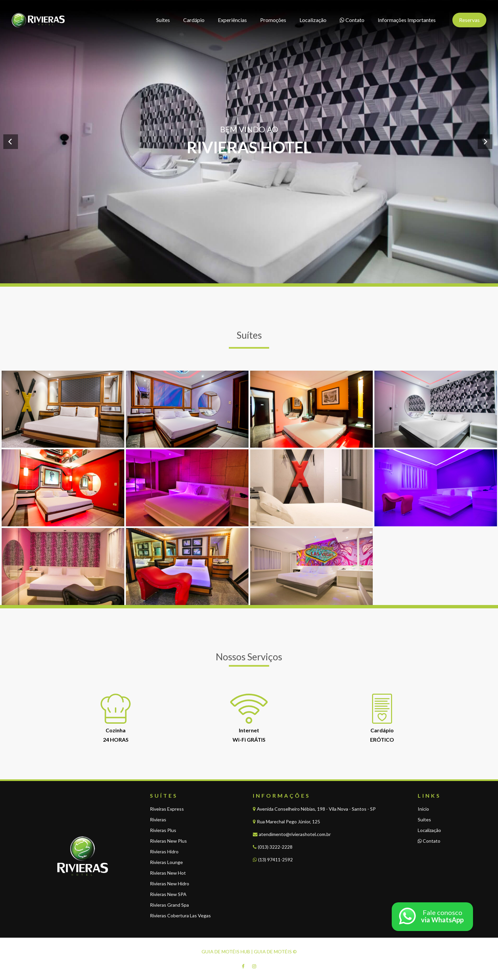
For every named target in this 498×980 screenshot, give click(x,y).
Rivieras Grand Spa (169, 905)
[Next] (485, 142)
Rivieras (158, 819)
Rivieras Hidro (164, 851)
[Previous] (11, 142)
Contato (429, 841)
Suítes (424, 819)
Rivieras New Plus (168, 841)
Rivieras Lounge (166, 862)
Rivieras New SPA (168, 894)
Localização (429, 830)
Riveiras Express (167, 809)
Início (423, 809)
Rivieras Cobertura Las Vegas (180, 915)
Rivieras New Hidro (170, 883)
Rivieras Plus (163, 830)
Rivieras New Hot (168, 873)
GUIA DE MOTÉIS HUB (226, 951)
